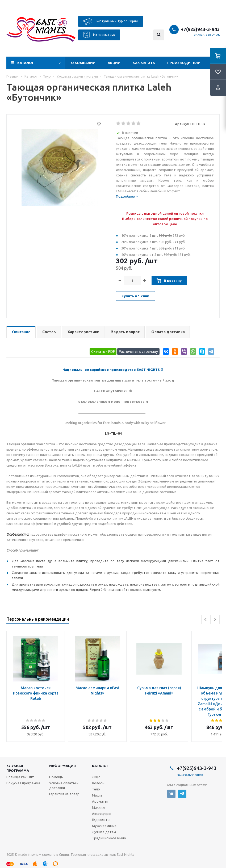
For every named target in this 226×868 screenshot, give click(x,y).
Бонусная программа (23, 783)
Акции (114, 63)
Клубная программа (18, 768)
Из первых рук (99, 35)
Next (215, 619)
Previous (206, 619)
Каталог (26, 63)
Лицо (96, 777)
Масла (97, 795)
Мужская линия (104, 826)
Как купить (144, 63)
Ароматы (100, 801)
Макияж (99, 807)
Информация (62, 766)
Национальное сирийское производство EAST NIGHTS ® (113, 370)
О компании (83, 63)
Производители (184, 63)
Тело (96, 789)
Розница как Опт (20, 777)
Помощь (56, 777)
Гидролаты (101, 820)
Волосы (98, 783)
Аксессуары (102, 814)
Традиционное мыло (109, 838)
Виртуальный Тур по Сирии (111, 21)
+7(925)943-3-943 (200, 29)
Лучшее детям (104, 832)
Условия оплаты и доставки (64, 785)
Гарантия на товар (64, 794)
